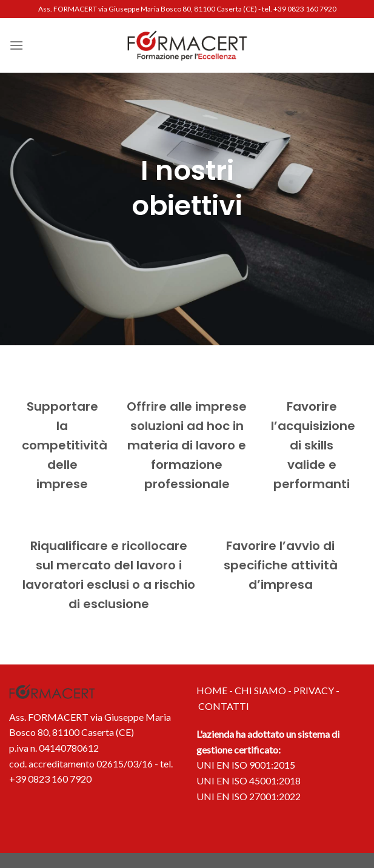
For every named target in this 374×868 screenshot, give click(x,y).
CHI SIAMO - (264, 690)
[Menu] (16, 45)
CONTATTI (224, 706)
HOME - (215, 690)
